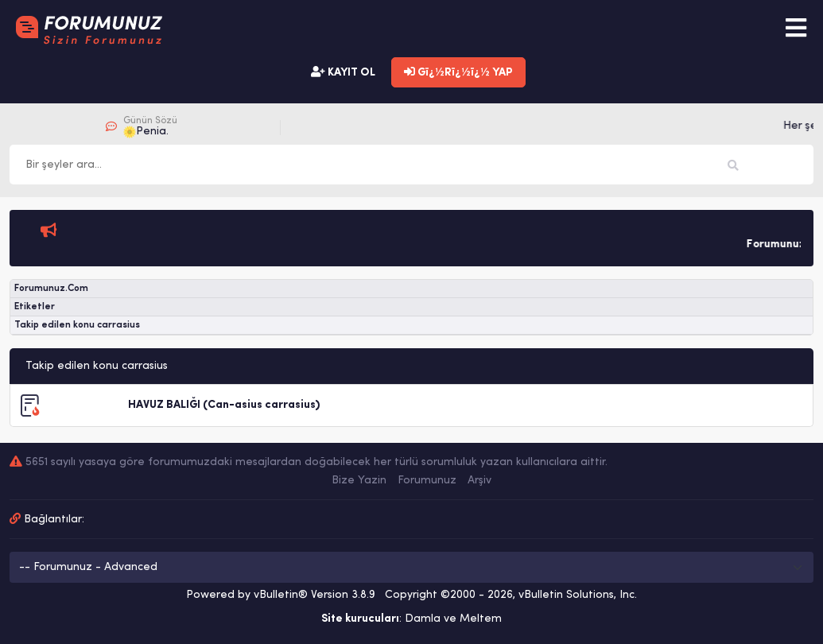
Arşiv (479, 481)
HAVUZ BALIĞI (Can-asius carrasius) (224, 405)
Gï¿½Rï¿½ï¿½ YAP (458, 72)
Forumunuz (427, 481)
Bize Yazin (359, 481)
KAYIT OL (343, 72)
